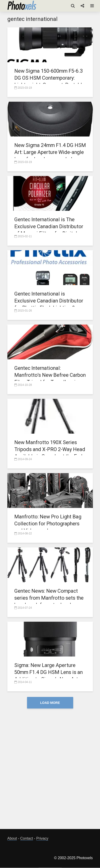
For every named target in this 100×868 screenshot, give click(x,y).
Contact (27, 839)
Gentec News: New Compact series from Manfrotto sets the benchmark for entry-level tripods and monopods (50, 601)
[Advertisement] (50, 773)
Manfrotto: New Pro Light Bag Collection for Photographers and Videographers (49, 524)
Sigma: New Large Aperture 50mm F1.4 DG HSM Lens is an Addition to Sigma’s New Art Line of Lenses (49, 676)
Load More (50, 703)
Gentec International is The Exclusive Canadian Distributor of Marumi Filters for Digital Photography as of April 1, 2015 (50, 230)
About (12, 839)
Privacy (42, 839)
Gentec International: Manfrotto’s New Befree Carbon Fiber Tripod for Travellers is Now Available (45, 379)
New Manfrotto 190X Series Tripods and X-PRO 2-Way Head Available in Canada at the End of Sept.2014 (47, 453)
